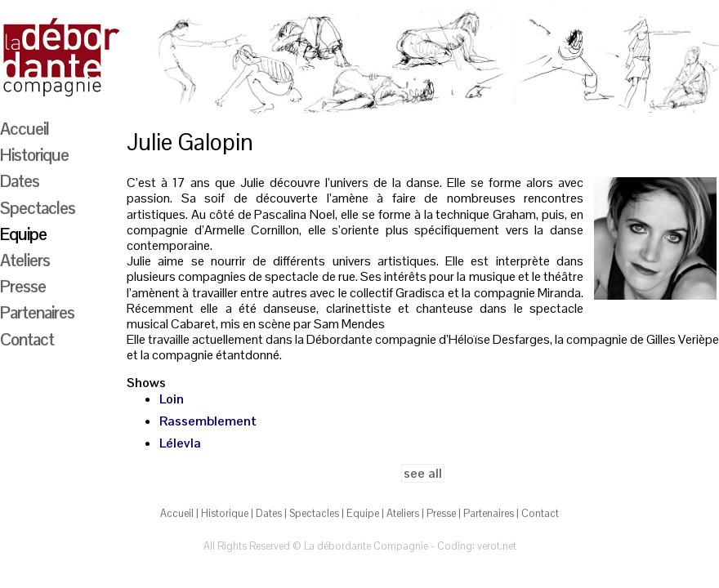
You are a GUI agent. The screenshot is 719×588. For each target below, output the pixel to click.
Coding (455, 546)
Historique (34, 154)
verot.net (497, 546)
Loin (172, 399)
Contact (27, 339)
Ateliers (25, 260)
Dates (20, 180)
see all (423, 473)
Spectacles (38, 207)
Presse (23, 286)
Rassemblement (208, 421)
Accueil (25, 128)
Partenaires (37, 312)
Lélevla (180, 443)
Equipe (23, 234)
